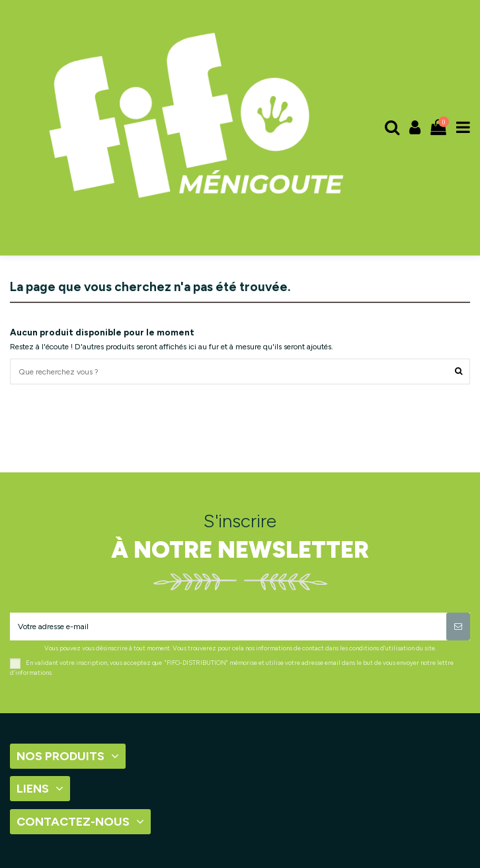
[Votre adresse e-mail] (228, 627)
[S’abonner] (458, 627)
